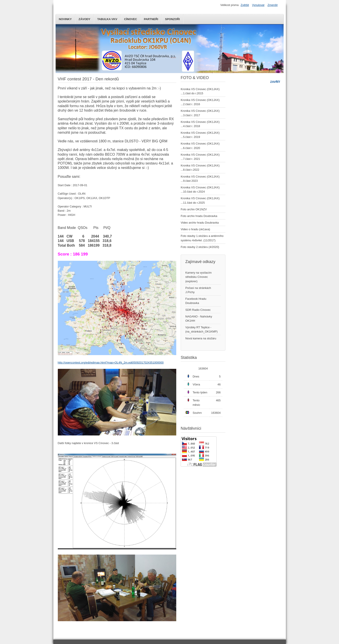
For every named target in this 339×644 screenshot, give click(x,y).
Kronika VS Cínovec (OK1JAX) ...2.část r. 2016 (200, 102)
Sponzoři (172, 19)
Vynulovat (258, 5)
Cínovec (130, 19)
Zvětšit (245, 5)
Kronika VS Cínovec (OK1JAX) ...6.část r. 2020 (200, 146)
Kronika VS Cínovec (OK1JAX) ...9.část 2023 (200, 179)
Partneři (151, 19)
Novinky (65, 19)
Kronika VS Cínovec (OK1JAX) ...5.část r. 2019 (200, 135)
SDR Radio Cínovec (198, 310)
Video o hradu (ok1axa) (195, 229)
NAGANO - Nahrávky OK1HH (199, 319)
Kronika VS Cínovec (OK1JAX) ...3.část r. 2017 (200, 113)
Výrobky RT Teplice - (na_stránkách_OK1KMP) (201, 329)
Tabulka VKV (107, 19)
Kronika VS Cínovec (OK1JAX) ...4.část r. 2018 (200, 124)
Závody (84, 19)
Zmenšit (273, 5)
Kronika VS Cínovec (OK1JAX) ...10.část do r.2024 (200, 190)
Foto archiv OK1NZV (194, 209)
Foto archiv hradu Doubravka (199, 216)
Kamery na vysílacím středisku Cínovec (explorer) (199, 277)
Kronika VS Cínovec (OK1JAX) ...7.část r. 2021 (200, 157)
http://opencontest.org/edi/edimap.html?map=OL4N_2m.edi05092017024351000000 (111, 363)
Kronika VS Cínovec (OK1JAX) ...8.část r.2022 (200, 168)
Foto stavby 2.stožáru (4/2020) (200, 247)
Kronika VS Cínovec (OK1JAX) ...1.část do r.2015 (200, 91)
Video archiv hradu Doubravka (200, 223)
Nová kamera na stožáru (201, 338)
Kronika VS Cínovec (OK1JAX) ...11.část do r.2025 (200, 200)
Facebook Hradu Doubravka (196, 301)
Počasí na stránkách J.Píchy (198, 290)
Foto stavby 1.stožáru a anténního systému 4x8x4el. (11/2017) (202, 238)
